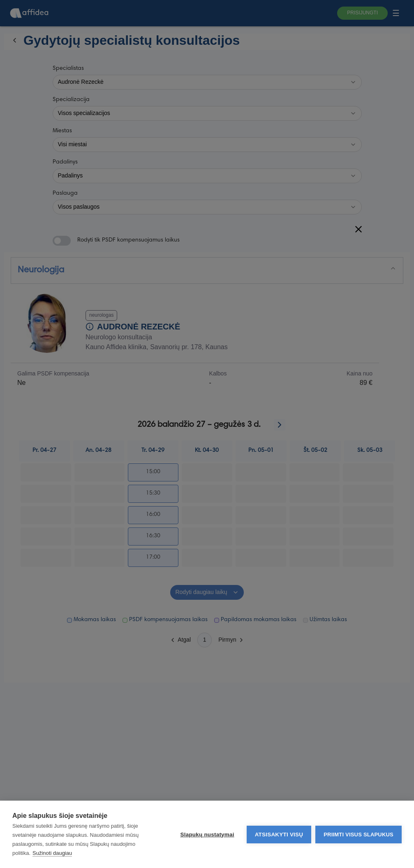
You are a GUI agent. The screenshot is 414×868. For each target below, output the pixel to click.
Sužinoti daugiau (52, 853)
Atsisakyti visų (279, 835)
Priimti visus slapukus (358, 835)
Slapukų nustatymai (207, 835)
